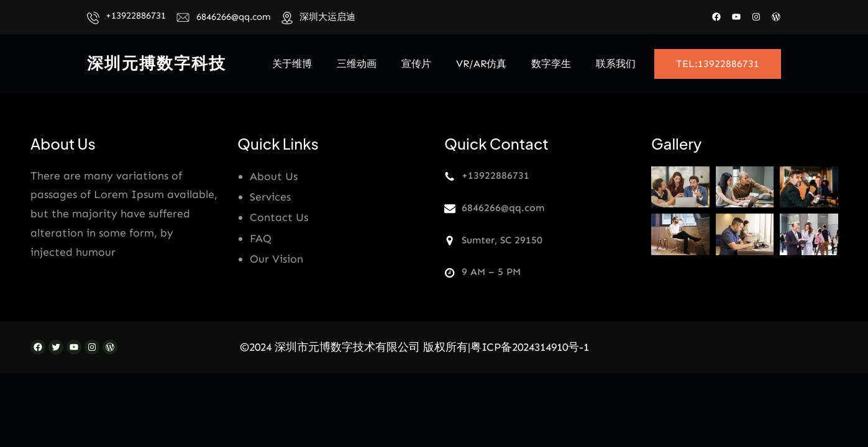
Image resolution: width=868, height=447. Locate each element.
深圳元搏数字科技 (157, 64)
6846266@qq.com (234, 17)
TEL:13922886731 (718, 64)
